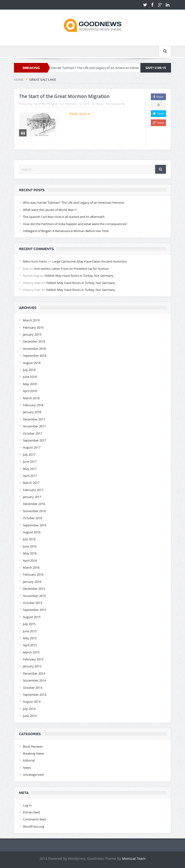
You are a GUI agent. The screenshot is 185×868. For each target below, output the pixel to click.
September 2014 (35, 695)
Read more (80, 114)
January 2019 (32, 334)
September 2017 (35, 440)
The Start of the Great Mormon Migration (64, 96)
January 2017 (32, 497)
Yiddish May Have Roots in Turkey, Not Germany (79, 276)
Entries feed (31, 812)
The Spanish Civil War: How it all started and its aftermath (64, 217)
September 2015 (35, 610)
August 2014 (32, 702)
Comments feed (34, 819)
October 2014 (33, 688)
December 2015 (34, 589)
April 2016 (30, 560)
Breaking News (33, 753)
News (100, 104)
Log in (27, 805)
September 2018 (35, 356)
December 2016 (34, 504)
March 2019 (31, 320)
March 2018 (31, 398)
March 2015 (31, 652)
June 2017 (30, 462)
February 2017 (33, 490)
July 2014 (29, 709)
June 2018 (30, 377)
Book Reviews (33, 746)
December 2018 (34, 341)
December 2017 (34, 419)
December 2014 (34, 673)
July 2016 (29, 539)
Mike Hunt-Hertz (35, 261)
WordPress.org (33, 826)
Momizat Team (134, 859)
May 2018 (30, 384)
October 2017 (33, 433)
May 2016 (30, 553)
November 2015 (34, 596)
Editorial (29, 760)
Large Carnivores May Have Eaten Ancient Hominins (89, 261)
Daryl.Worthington (46, 104)
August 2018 (32, 363)
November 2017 (34, 426)
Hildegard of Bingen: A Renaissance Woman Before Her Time (66, 231)
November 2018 (34, 349)
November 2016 (34, 511)
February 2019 (33, 327)
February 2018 (33, 405)
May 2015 (30, 638)
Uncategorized (33, 775)
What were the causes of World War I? (50, 210)
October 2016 (33, 518)
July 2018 (29, 370)
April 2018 (30, 391)
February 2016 (33, 574)
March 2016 (31, 567)
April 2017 (30, 476)
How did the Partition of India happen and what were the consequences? (75, 224)
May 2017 (30, 469)
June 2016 (30, 546)
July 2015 (29, 624)
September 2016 (35, 525)
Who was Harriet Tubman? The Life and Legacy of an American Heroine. (95, 68)
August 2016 (32, 532)
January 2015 (32, 666)
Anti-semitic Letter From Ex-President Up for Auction (71, 269)
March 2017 (31, 483)
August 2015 (32, 617)
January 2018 (32, 412)
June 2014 (30, 716)
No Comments (115, 104)
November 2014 (34, 680)
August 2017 (32, 447)
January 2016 (32, 582)
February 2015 (33, 659)
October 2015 (33, 603)
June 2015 (30, 631)
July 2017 (29, 455)
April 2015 (30, 645)
